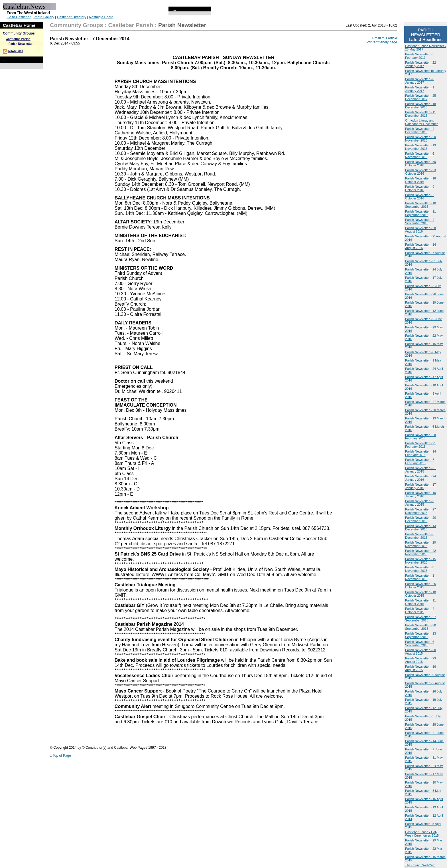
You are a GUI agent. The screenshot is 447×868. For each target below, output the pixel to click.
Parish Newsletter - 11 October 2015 (420, 602)
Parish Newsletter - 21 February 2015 (420, 445)
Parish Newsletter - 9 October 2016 (420, 188)
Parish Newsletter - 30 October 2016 (420, 163)
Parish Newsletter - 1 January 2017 (420, 89)
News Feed (16, 51)
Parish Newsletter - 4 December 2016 (420, 130)
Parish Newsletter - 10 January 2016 (420, 494)
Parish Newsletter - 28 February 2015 (420, 437)
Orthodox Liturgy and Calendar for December (421, 122)
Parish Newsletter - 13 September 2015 (420, 635)
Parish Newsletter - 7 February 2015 (420, 461)
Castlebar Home (19, 25)
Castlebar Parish (18, 39)
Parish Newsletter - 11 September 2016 (420, 213)
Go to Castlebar (19, 17)
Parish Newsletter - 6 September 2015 (420, 643)
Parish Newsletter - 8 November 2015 (420, 569)
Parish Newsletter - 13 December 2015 (420, 528)
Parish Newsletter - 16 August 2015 (420, 668)
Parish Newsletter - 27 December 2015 (420, 511)
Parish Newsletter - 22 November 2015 (420, 552)
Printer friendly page (382, 42)
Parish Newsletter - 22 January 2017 (420, 64)
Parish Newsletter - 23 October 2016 (420, 172)
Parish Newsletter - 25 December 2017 (420, 97)
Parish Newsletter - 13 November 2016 (420, 147)
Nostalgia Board (101, 17)
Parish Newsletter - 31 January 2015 (420, 470)
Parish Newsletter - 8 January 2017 (420, 81)
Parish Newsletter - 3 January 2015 (420, 503)
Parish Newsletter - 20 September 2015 (420, 627)
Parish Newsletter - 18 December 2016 (420, 106)
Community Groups (19, 33)
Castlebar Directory (72, 17)
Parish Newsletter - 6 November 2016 (420, 155)
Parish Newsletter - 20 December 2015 (420, 519)
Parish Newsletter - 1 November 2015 (420, 577)
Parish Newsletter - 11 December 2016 (420, 114)
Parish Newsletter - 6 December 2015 (420, 536)
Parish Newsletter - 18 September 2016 (420, 205)
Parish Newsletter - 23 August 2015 (420, 660)
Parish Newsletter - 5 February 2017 (420, 56)
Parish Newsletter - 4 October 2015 (420, 610)
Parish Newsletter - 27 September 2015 (420, 619)
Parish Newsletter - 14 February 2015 (420, 453)
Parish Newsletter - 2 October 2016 (420, 197)
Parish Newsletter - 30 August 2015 (420, 652)
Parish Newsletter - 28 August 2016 (420, 230)
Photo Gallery (44, 17)
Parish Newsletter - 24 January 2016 (420, 478)
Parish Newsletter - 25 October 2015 (420, 586)
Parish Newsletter (21, 44)
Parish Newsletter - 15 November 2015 (420, 561)
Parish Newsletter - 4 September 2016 (420, 221)
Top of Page (62, 756)
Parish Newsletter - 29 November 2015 (420, 544)
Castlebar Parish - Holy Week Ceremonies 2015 (422, 834)
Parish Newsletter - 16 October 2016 (420, 180)
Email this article (385, 38)
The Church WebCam (420, 865)
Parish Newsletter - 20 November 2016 (420, 139)
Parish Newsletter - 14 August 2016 (420, 246)
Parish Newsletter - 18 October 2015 (420, 594)
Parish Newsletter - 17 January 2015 (420, 486)
